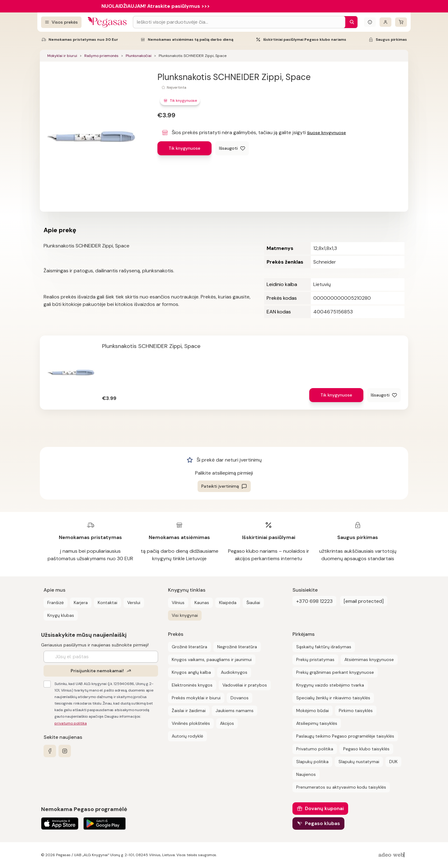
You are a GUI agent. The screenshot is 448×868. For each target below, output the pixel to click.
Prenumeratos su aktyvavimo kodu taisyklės (341, 787)
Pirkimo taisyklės (356, 711)
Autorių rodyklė (187, 736)
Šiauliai (253, 603)
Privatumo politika (315, 749)
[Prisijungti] (385, 22)
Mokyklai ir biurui (62, 56)
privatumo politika (71, 723)
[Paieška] (350, 22)
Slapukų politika (312, 762)
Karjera (81, 603)
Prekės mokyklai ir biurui (196, 698)
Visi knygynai (185, 615)
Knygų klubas (61, 615)
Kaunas (202, 603)
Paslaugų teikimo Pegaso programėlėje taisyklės (345, 736)
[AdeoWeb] (392, 855)
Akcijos (227, 723)
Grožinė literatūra (189, 647)
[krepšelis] (401, 22)
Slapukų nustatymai (359, 762)
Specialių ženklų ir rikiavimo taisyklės (333, 698)
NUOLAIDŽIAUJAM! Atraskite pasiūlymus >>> (156, 6)
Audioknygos (234, 672)
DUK (393, 762)
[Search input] (239, 22)
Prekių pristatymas (315, 659)
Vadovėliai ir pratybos (245, 685)
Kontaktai (107, 603)
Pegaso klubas (322, 823)
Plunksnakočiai (139, 56)
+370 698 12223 (314, 601)
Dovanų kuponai (324, 808)
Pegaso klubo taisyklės (366, 749)
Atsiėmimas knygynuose (369, 659)
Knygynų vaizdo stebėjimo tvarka (330, 685)
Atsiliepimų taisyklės (317, 723)
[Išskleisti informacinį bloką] (370, 22)
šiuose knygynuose (327, 133)
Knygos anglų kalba (191, 672)
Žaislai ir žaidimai (189, 711)
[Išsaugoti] (232, 148)
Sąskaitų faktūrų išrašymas (324, 647)
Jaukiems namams (235, 711)
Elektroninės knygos (192, 685)
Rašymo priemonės (101, 56)
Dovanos (240, 698)
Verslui (134, 603)
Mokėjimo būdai (313, 711)
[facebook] (50, 751)
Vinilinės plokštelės (191, 723)
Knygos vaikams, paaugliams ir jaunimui (212, 659)
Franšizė (56, 603)
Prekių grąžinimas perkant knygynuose (335, 672)
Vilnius (178, 603)
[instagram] (65, 751)
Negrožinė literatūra (237, 647)
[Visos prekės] (61, 22)
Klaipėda (228, 603)
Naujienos (306, 774)
